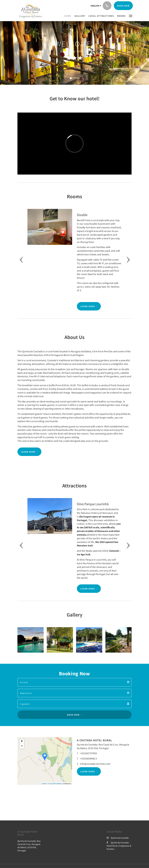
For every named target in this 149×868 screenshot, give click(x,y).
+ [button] (22, 741)
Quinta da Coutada (118, 838)
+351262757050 (88, 753)
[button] (131, 16)
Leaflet (44, 784)
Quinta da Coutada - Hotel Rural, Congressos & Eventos (119, 846)
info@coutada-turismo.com (95, 764)
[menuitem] (69, 16)
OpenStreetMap (56, 784)
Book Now (73, 715)
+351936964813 (88, 758)
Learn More (88, 306)
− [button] (22, 746)
